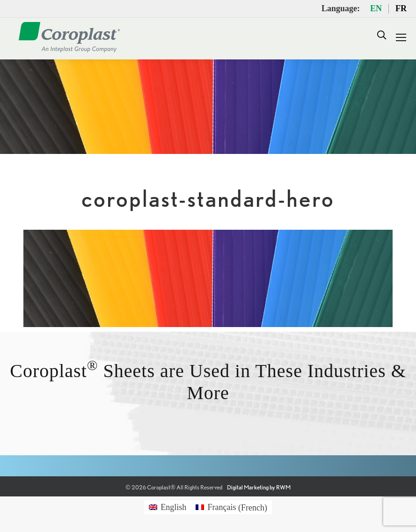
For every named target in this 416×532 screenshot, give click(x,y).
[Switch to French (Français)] (231, 507)
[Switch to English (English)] (168, 507)
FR (401, 8)
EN (376, 8)
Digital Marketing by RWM (259, 487)
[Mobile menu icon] (401, 37)
